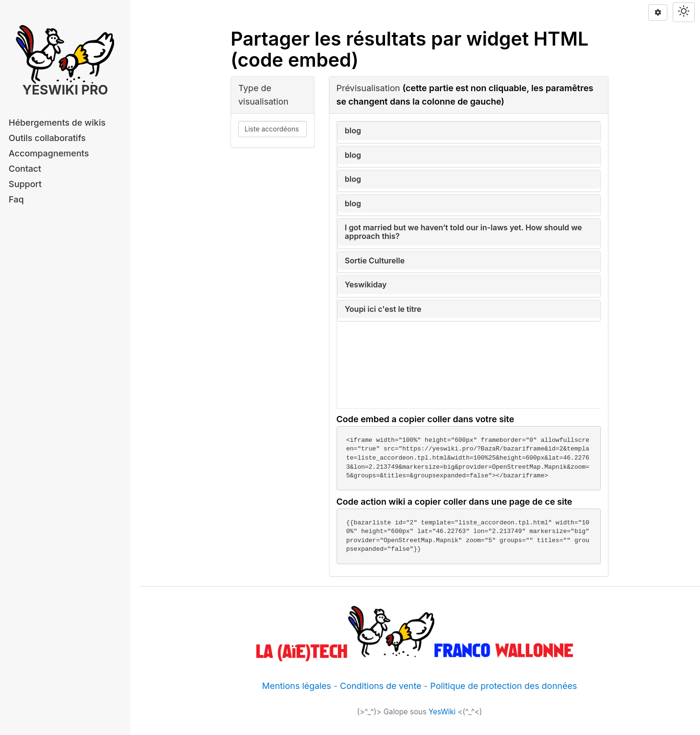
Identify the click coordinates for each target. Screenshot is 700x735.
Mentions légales (297, 686)
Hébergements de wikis (57, 123)
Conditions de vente (381, 686)
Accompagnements (49, 153)
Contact (25, 169)
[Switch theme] (684, 12)
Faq (16, 199)
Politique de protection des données (503, 686)
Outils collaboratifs (47, 138)
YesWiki (442, 712)
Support (25, 184)
